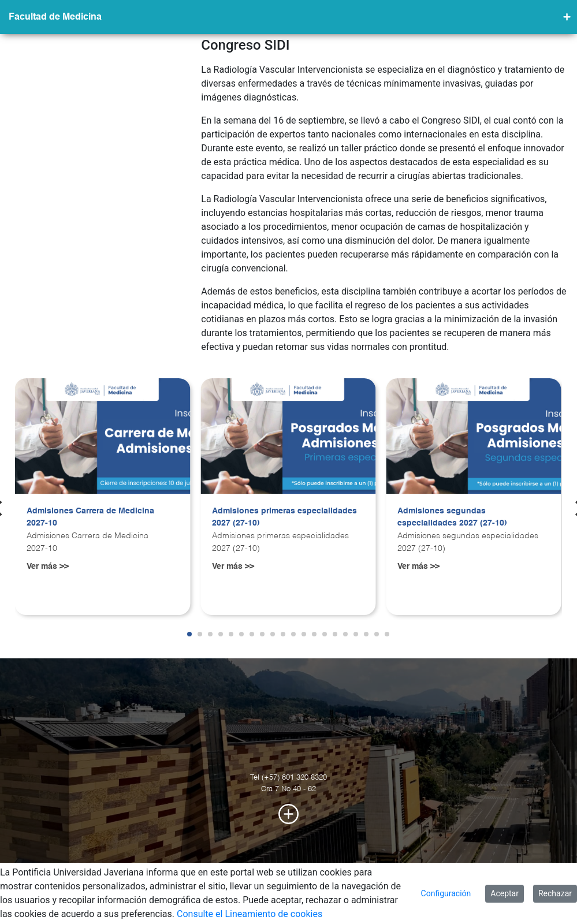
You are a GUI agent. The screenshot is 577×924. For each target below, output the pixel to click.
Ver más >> (48, 567)
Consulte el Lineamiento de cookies (250, 914)
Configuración (446, 893)
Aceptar (505, 893)
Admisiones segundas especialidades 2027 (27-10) (452, 517)
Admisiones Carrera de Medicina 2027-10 (90, 517)
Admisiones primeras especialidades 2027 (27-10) (284, 517)
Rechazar (555, 893)
